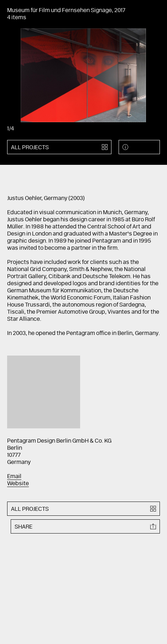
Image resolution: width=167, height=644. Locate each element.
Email (14, 477)
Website (18, 484)
